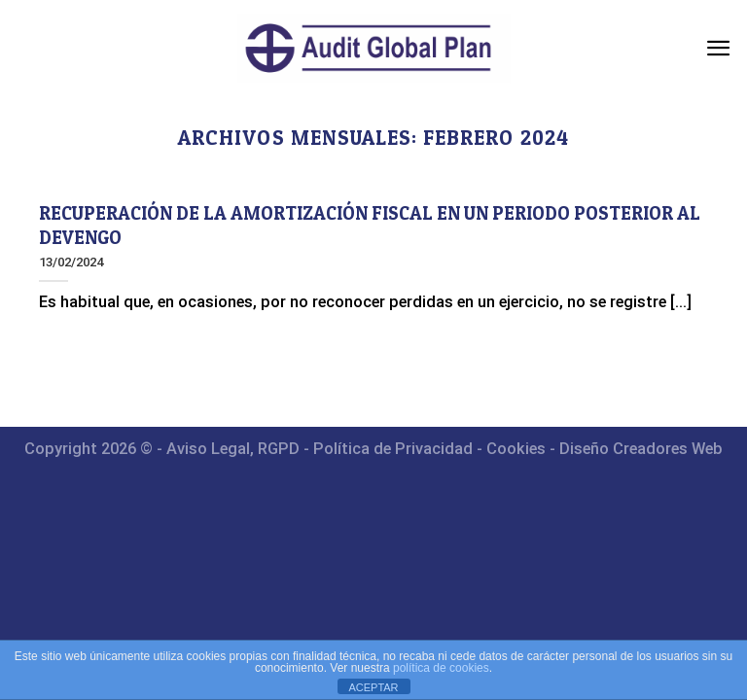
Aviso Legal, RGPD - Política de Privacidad (320, 449)
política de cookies (441, 668)
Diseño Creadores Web (641, 449)
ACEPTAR (373, 687)
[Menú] (719, 48)
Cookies (516, 449)
